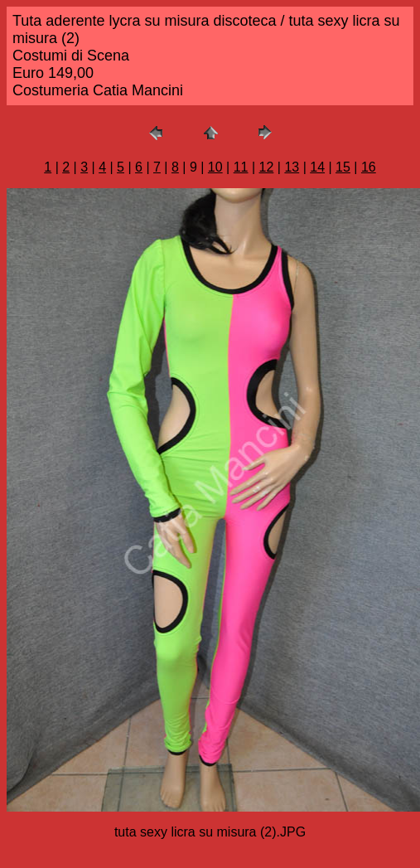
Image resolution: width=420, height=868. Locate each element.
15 (343, 167)
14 (317, 167)
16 (369, 167)
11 (241, 167)
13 (292, 167)
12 (267, 167)
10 (215, 167)
